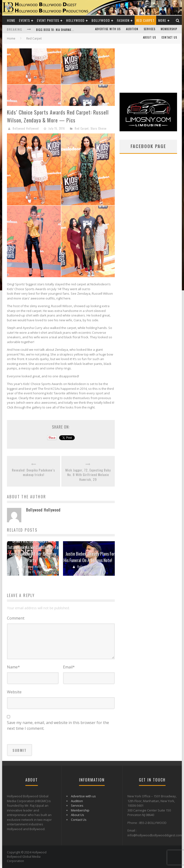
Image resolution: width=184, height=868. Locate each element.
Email (69, 667)
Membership (169, 29)
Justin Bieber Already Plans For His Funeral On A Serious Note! (89, 557)
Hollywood (75, 20)
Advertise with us (108, 29)
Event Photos (48, 20)
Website (14, 692)
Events (24, 20)
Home (11, 20)
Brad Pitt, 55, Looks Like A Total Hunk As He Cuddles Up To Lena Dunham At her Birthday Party (33, 550)
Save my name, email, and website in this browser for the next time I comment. (58, 725)
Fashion (123, 20)
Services (149, 29)
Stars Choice (98, 128)
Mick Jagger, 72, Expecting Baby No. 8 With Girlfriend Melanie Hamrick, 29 (88, 475)
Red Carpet (145, 20)
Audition (132, 29)
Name (13, 667)
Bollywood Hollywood (26, 128)
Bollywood (101, 20)
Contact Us (169, 37)
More (162, 20)
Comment (16, 618)
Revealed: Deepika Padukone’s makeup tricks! (34, 473)
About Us (149, 37)
